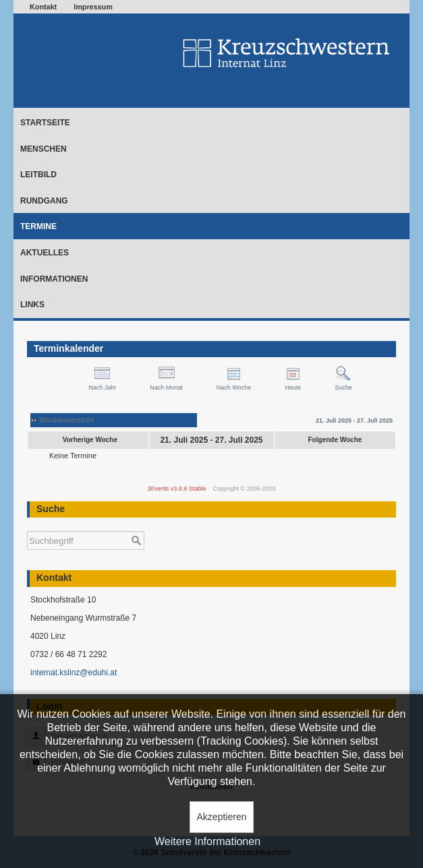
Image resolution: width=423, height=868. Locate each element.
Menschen (44, 149)
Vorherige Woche (90, 440)
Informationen (54, 279)
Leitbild (38, 175)
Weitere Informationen (207, 841)
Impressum (93, 7)
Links (32, 305)
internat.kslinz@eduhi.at (74, 673)
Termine (38, 226)
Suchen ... (27, 525)
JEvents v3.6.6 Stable (176, 489)
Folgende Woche (335, 440)
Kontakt (43, 7)
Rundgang (44, 201)
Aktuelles (45, 253)
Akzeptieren (222, 817)
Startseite (45, 123)
